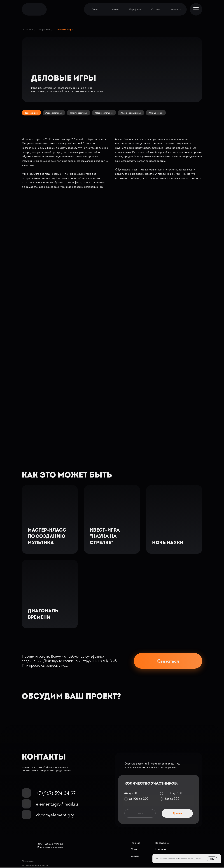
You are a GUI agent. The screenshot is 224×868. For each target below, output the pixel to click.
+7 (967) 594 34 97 (56, 793)
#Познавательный (109, 113)
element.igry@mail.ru (57, 804)
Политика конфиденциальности (35, 864)
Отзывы (156, 9)
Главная (28, 29)
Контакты (176, 9)
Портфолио (135, 9)
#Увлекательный (56, 113)
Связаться (168, 661)
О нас (95, 9)
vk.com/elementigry (55, 815)
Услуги (115, 9)
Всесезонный (32, 113)
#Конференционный (138, 113)
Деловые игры (65, 29)
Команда (160, 850)
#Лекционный (164, 113)
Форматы (44, 29)
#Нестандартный (82, 113)
